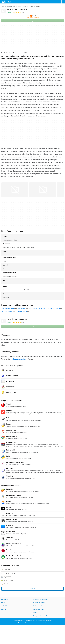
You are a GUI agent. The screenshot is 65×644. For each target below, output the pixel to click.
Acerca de (5, 599)
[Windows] (7, 6)
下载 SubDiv (22, 309)
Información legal (39, 609)
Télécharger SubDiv (8, 309)
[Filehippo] (6, 2)
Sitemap (4, 609)
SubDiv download (7, 311)
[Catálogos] (26, 6)
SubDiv (17, 10)
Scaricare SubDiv (22, 311)
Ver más (33, 589)
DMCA (35, 613)
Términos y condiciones (41, 599)
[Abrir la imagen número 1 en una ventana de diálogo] (43, 190)
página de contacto (18, 359)
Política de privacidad (40, 606)
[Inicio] (2, 6)
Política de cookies (39, 603)
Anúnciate (4, 606)
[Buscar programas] (60, 2)
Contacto (4, 603)
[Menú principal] (63, 2)
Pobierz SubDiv (55, 309)
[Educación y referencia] (16, 6)
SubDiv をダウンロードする (38, 309)
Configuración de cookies (41, 616)
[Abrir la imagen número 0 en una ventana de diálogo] (15, 190)
